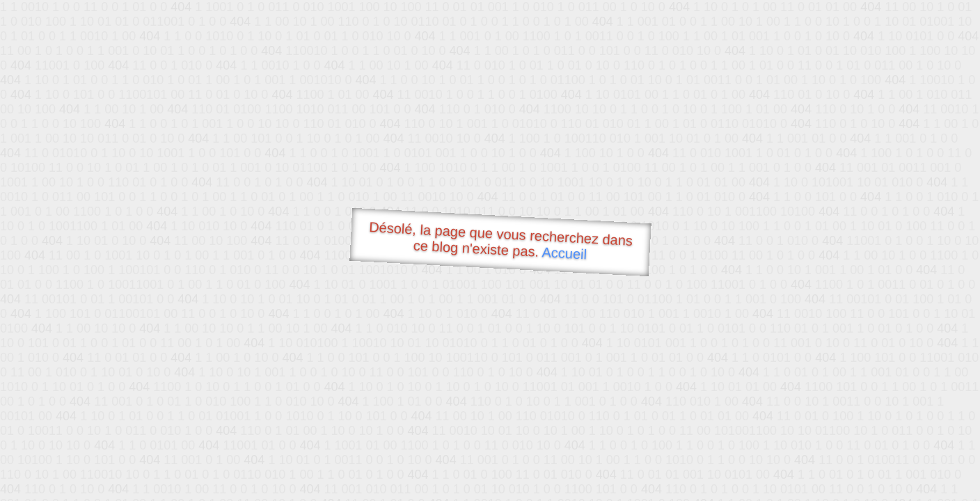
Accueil (564, 253)
